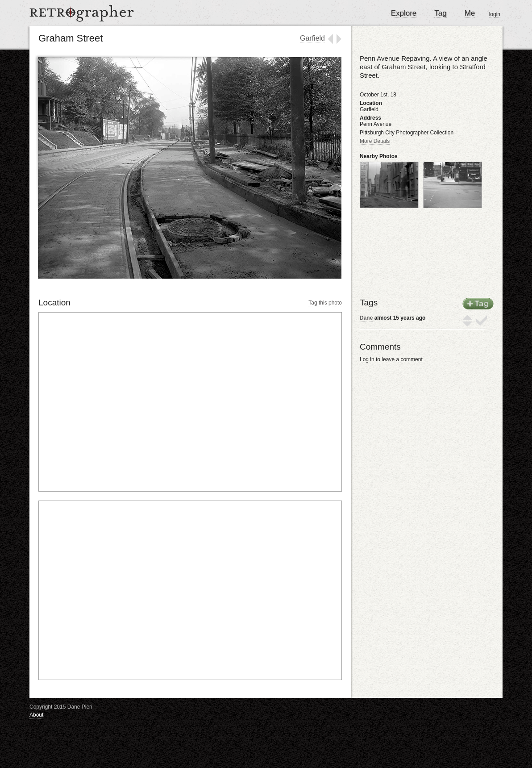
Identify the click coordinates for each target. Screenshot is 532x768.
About (36, 715)
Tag (440, 13)
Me (470, 13)
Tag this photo (325, 303)
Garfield (312, 38)
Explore (404, 13)
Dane (366, 318)
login (495, 14)
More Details (375, 141)
